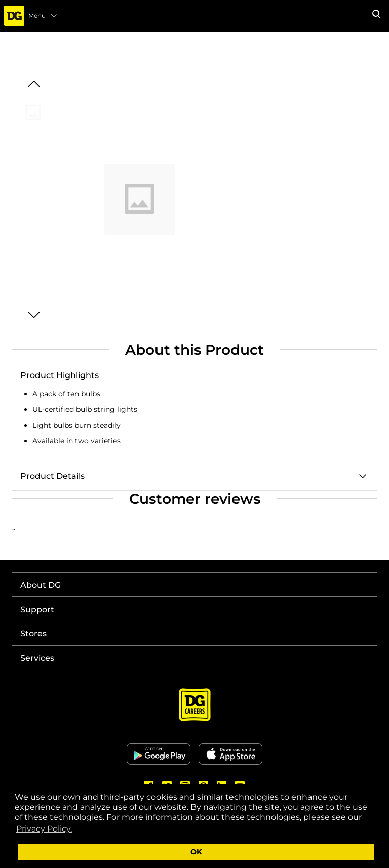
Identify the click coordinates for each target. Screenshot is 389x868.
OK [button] (196, 852)
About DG (41, 585)
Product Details (52, 476)
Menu (43, 16)
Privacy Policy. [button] (44, 829)
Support (37, 609)
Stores (33, 634)
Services (37, 658)
